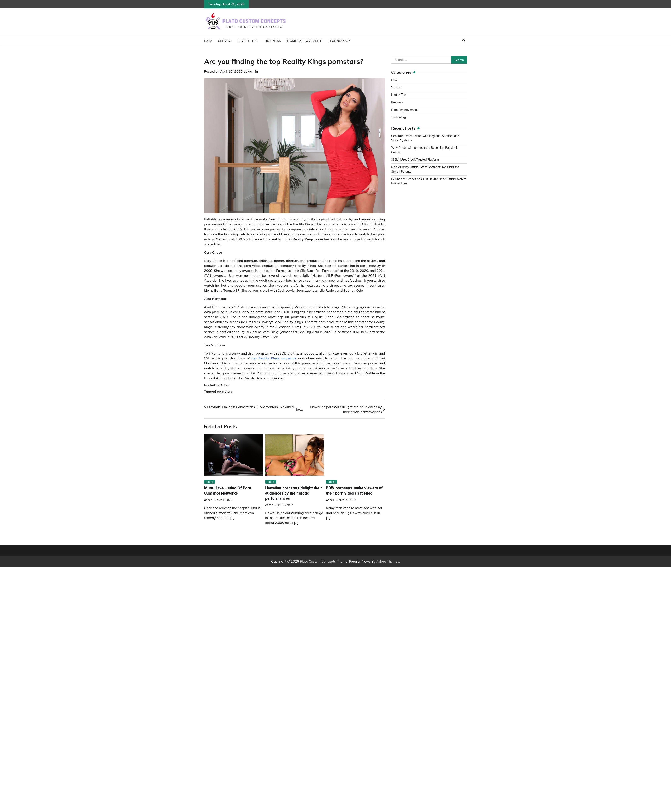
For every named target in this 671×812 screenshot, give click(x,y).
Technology (339, 41)
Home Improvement (304, 41)
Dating (225, 385)
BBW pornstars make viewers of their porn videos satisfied (354, 491)
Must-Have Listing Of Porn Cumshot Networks (228, 491)
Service (225, 41)
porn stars (225, 391)
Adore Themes (388, 561)
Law (208, 41)
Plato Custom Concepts (318, 561)
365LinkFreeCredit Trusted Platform (416, 160)
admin (253, 71)
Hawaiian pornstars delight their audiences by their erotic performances (293, 493)
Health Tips (248, 41)
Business (273, 41)
